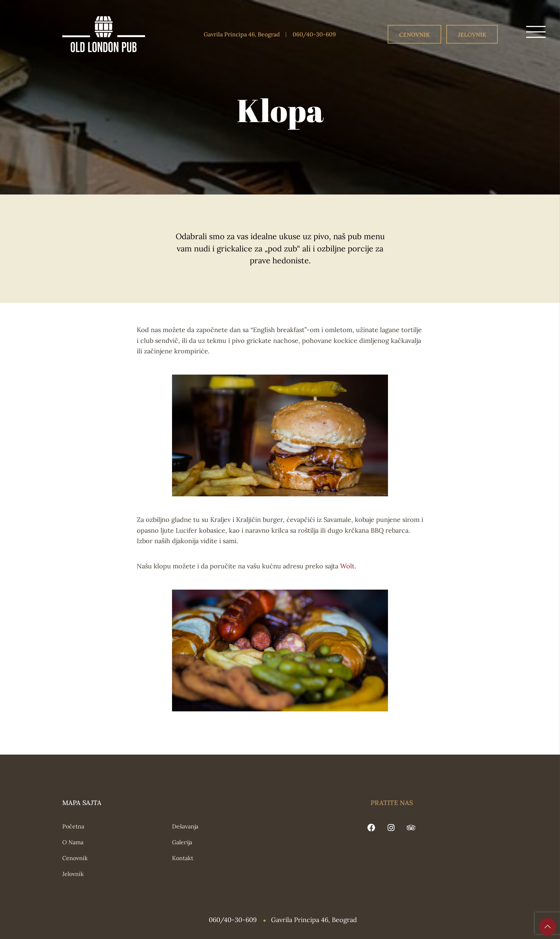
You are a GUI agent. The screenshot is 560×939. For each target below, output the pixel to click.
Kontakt (183, 858)
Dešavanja (185, 826)
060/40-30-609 (314, 34)
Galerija (182, 842)
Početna (73, 826)
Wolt (347, 566)
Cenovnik (414, 35)
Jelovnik (472, 35)
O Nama (73, 842)
